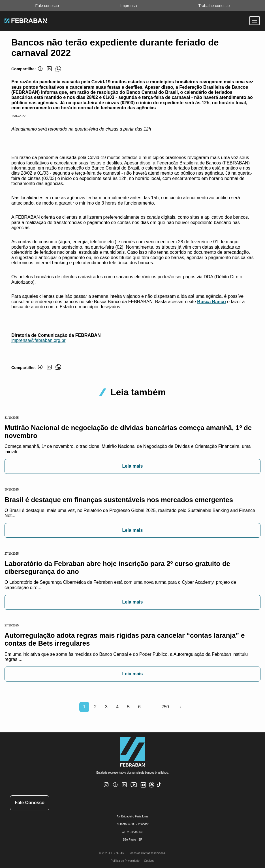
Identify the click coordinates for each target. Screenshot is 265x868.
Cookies (149, 861)
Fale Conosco (30, 803)
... (151, 707)
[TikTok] (159, 788)
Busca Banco (211, 302)
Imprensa (129, 6)
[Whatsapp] (58, 72)
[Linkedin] (49, 72)
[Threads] (151, 786)
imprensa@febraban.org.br (38, 340)
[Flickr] (144, 788)
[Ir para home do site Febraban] (26, 21)
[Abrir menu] (255, 21)
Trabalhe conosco (214, 6)
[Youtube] (134, 789)
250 (165, 707)
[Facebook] (40, 72)
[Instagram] (106, 788)
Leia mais (133, 466)
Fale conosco (47, 6)
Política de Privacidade (125, 861)
